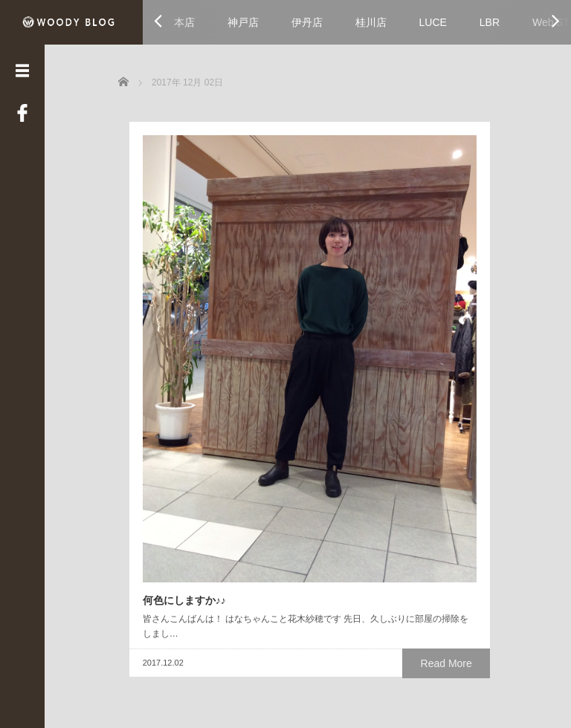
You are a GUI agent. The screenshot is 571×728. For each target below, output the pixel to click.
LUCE (433, 22)
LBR (490, 22)
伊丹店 (307, 22)
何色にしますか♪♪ (173, 411)
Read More (260, 487)
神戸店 (243, 22)
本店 (184, 22)
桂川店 (371, 22)
